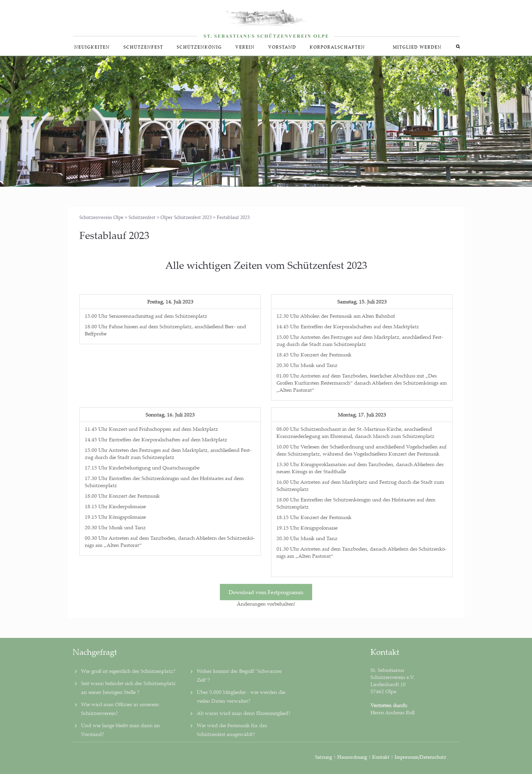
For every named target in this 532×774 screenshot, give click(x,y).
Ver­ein (245, 47)
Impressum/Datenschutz (420, 757)
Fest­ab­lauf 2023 (114, 235)
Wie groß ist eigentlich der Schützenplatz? (128, 671)
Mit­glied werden (417, 47)
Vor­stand (282, 47)
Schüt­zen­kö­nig (199, 47)
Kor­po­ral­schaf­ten (337, 47)
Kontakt (381, 757)
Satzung (324, 757)
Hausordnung (353, 757)
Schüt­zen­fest (143, 47)
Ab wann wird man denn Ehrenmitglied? (244, 713)
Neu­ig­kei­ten (92, 47)
